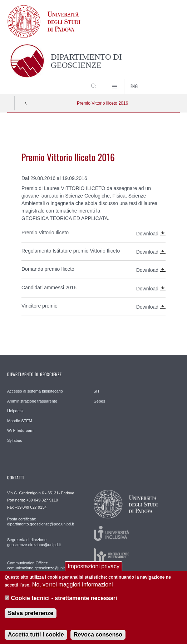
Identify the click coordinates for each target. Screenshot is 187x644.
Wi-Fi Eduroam (20, 430)
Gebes (99, 401)
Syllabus (15, 440)
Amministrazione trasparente (32, 401)
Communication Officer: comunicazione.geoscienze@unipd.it (39, 565)
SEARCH (165, 81)
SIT (97, 391)
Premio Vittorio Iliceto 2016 (102, 103)
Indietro (26, 103)
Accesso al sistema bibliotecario (35, 391)
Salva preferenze (31, 618)
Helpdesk (15, 411)
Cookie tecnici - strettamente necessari (64, 603)
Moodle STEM (20, 421)
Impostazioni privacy (93, 571)
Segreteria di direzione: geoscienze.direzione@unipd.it (34, 542)
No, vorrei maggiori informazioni (73, 590)
